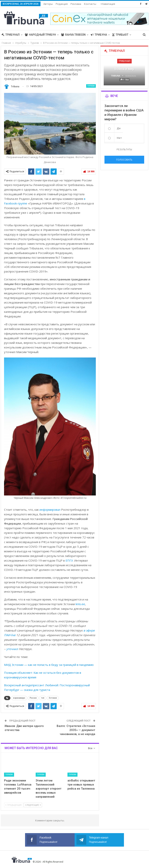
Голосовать (124, 160)
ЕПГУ (69, 560)
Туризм (91, 86)
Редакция (62, 4)
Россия (33, 698)
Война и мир (124, 69)
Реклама (76, 4)
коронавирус (19, 698)
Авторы (48, 4)
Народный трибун (40, 35)
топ (43, 698)
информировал (50, 510)
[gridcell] (50, 339)
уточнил (12, 649)
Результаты (124, 149)
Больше (90, 4)
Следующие (33, 805)
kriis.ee (80, 604)
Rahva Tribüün (73, 35)
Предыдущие (14, 805)
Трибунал (11, 35)
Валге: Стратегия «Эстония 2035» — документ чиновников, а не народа (76, 730)
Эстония (53, 698)
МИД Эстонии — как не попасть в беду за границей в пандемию (49, 665)
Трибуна (99, 35)
